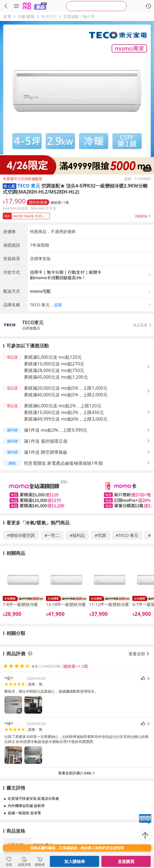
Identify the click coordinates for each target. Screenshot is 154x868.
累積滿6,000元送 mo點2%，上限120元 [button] (63, 406)
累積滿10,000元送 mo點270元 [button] (54, 364)
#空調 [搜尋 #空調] (100, 535)
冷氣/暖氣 (26, 16)
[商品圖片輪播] (77, 98)
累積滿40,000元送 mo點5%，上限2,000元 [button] (66, 395)
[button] (10, 186)
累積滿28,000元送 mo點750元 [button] (54, 370)
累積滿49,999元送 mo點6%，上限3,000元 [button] (66, 419)
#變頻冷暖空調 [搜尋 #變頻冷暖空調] (21, 535)
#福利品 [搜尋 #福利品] (77, 535)
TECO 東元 (29, 186)
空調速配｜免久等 (79, 16)
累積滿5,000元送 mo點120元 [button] (53, 357)
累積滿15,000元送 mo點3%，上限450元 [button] (64, 412)
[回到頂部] (145, 835)
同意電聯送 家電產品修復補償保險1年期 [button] (63, 463)
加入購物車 (75, 861)
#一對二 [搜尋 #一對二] (52, 535)
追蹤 (58, 305)
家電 (7, 16)
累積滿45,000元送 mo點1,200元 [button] (56, 377)
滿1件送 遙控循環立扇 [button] (46, 441)
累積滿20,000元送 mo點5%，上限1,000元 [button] (66, 388)
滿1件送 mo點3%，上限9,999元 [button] (56, 430)
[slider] (77, 493)
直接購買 (126, 861)
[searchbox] (96, 6)
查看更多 (77, 825)
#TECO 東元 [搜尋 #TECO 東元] (127, 535)
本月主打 (49, 16)
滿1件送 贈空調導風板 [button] (46, 452)
